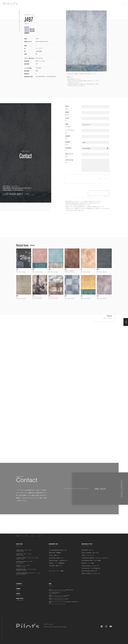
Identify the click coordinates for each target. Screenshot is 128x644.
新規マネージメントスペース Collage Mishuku (64, 590)
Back (104, 317)
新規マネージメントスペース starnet (64, 599)
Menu (124, 3)
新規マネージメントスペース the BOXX (64, 596)
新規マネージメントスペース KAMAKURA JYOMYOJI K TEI (64, 603)
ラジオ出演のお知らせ (64, 593)
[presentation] (99, 193)
